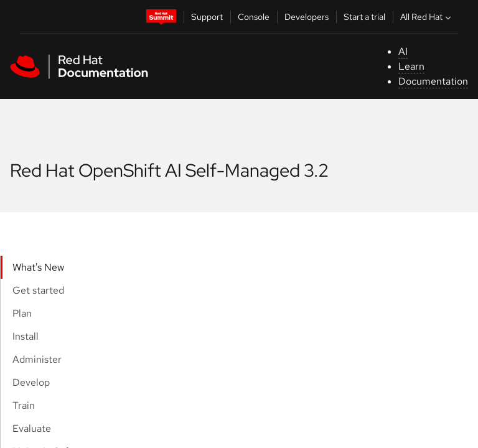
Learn (411, 66)
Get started (38, 290)
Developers (307, 17)
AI (403, 51)
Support (207, 17)
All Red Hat (427, 17)
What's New (38, 267)
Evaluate (32, 428)
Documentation (433, 81)
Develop (31, 382)
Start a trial (364, 17)
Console (254, 17)
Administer (37, 359)
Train (24, 405)
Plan (22, 313)
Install (26, 336)
